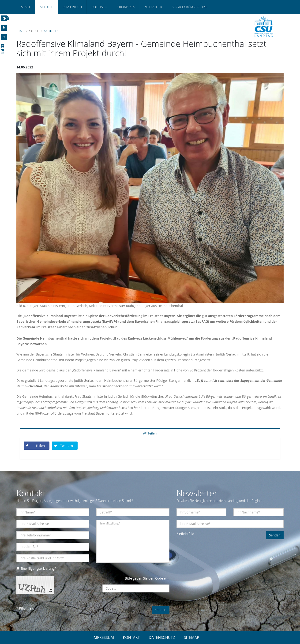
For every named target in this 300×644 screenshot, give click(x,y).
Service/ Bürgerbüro (189, 7)
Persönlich (72, 7)
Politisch (99, 7)
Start (26, 7)
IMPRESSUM (103, 637)
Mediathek (153, 7)
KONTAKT (131, 637)
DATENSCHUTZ (162, 637)
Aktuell (46, 7)
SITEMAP (192, 637)
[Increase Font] (4, 37)
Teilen (150, 433)
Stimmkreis (126, 7)
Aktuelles (51, 31)
